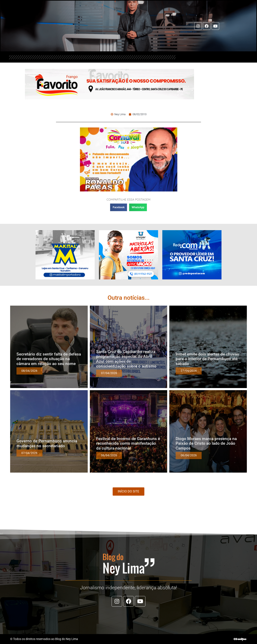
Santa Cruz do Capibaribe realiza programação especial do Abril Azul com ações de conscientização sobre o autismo (126, 359)
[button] (119, 207)
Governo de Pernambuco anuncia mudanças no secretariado (47, 443)
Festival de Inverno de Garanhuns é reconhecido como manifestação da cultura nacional (128, 444)
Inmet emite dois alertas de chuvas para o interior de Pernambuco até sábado (207, 359)
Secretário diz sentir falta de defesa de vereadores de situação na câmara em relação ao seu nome (49, 359)
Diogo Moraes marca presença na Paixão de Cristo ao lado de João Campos (206, 444)
